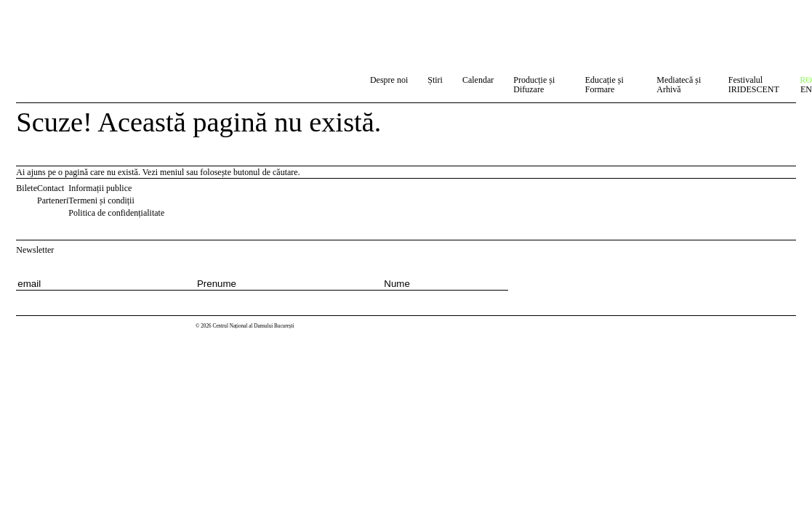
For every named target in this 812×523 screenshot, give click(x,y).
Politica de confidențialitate (116, 213)
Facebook (174, 191)
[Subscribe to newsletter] (561, 279)
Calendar (478, 80)
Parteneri (53, 200)
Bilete (27, 188)
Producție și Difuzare (534, 85)
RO (806, 80)
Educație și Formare (604, 85)
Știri (435, 80)
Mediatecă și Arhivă (679, 85)
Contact (51, 188)
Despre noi (389, 80)
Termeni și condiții (101, 200)
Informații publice (100, 188)
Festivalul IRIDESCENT (754, 85)
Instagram (191, 191)
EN (806, 90)
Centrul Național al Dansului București (67, 23)
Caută (345, 83)
